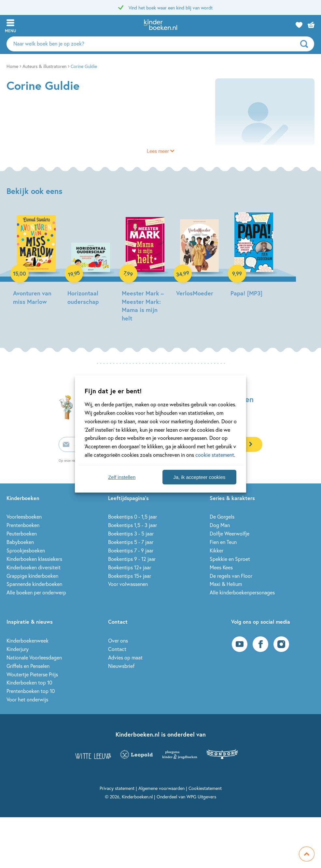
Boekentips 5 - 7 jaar (131, 542)
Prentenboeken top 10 (31, 691)
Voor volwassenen (128, 584)
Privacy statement (117, 788)
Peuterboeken (22, 533)
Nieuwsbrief (121, 666)
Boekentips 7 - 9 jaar (131, 550)
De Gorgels (222, 516)
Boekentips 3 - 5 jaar (131, 533)
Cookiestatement (205, 788)
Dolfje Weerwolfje (230, 533)
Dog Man (220, 525)
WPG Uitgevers (201, 797)
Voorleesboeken (24, 516)
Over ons (118, 640)
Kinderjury (18, 649)
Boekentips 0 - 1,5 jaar (133, 516)
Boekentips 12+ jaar (130, 567)
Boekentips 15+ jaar (130, 576)
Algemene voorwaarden (161, 788)
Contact (117, 649)
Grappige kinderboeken (32, 576)
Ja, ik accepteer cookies (199, 477)
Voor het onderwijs (27, 699)
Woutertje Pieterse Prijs (32, 674)
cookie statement (215, 455)
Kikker (216, 550)
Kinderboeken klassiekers (34, 559)
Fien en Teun (223, 542)
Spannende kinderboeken (34, 584)
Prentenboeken (23, 525)
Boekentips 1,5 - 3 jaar (133, 525)
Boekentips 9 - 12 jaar (132, 559)
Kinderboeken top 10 (29, 682)
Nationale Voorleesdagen (34, 657)
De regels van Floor (231, 576)
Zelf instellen (122, 477)
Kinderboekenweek (28, 640)
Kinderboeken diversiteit (34, 567)
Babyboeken (20, 542)
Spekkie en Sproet (230, 559)
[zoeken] (306, 44)
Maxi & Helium (226, 584)
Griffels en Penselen (28, 666)
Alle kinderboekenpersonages (242, 592)
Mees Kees (221, 567)
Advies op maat (125, 657)
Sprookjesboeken (26, 550)
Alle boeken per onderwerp (36, 592)
